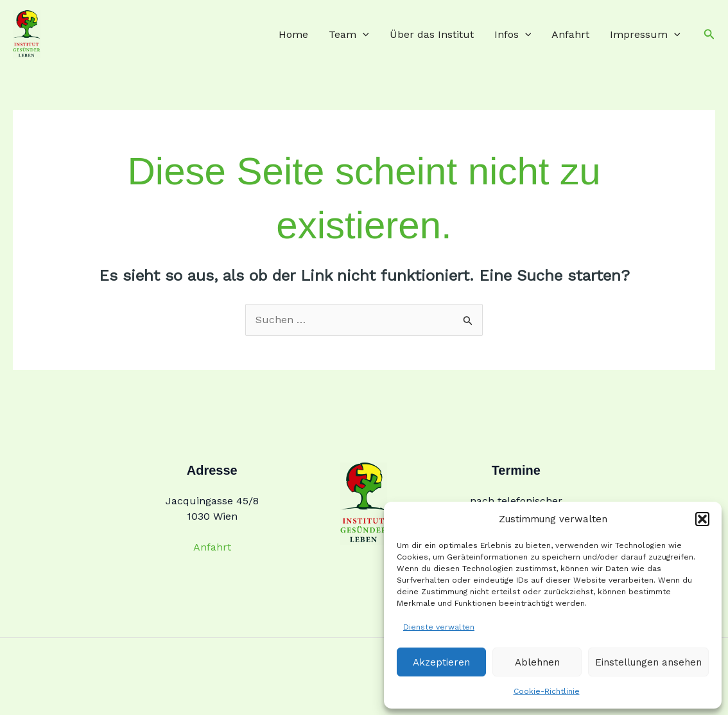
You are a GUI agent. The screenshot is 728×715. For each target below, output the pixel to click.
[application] (363, 35)
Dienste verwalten (439, 627)
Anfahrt (570, 34)
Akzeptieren (441, 662)
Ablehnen (537, 662)
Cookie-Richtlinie (547, 691)
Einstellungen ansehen (648, 662)
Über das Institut (432, 34)
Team (349, 35)
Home (293, 34)
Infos (513, 35)
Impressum (645, 35)
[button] (702, 519)
